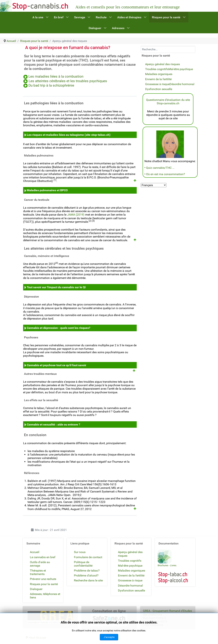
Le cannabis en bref (43, 557)
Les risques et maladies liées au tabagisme (55, 135)
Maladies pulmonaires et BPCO (47, 190)
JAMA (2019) (76, 215)
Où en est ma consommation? (166, 174)
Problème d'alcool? (86, 575)
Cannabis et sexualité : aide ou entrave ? (53, 424)
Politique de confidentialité (83, 564)
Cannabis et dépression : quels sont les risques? (59, 328)
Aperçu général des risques (162, 64)
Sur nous (80, 552)
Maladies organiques (159, 74)
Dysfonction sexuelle (159, 89)
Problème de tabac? (87, 571)
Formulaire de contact (88, 557)
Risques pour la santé (44, 584)
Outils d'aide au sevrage (40, 564)
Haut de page (36, 638)
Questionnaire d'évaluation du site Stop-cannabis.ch (168, 102)
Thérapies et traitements (38, 572)
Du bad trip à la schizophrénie (51, 85)
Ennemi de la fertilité (158, 79)
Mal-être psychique (181, 69)
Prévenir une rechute (43, 579)
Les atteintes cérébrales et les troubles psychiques (68, 81)
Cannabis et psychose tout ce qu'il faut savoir (57, 365)
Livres (173, 565)
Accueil (35, 552)
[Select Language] (154, 185)
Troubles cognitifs (157, 69)
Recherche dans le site (88, 580)
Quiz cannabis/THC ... (160, 168)
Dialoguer (36, 589)
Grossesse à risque (157, 84)
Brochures (163, 565)
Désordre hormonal (182, 84)
